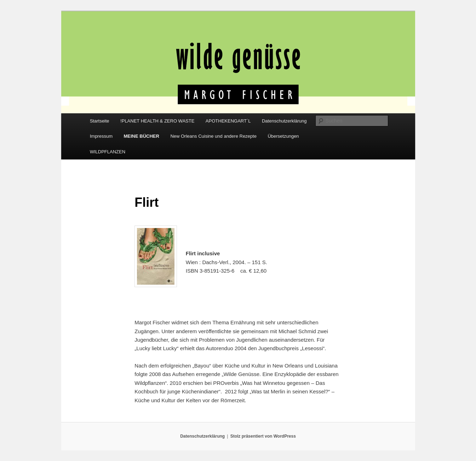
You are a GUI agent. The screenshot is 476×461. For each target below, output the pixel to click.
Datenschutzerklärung (284, 121)
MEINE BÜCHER (141, 136)
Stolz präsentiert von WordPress (263, 436)
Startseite (100, 121)
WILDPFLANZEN (108, 152)
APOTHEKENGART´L (228, 121)
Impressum (101, 136)
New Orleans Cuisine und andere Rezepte (213, 136)
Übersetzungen (283, 136)
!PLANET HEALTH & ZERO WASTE (157, 121)
